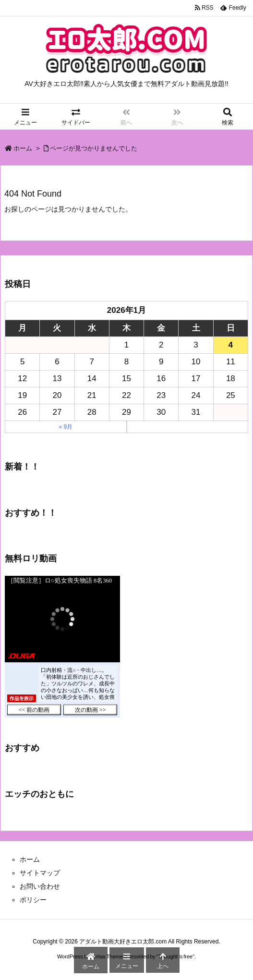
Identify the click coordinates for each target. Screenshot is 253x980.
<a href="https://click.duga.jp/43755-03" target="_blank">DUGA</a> (62, 647)
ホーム (23, 148)
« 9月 (66, 427)
